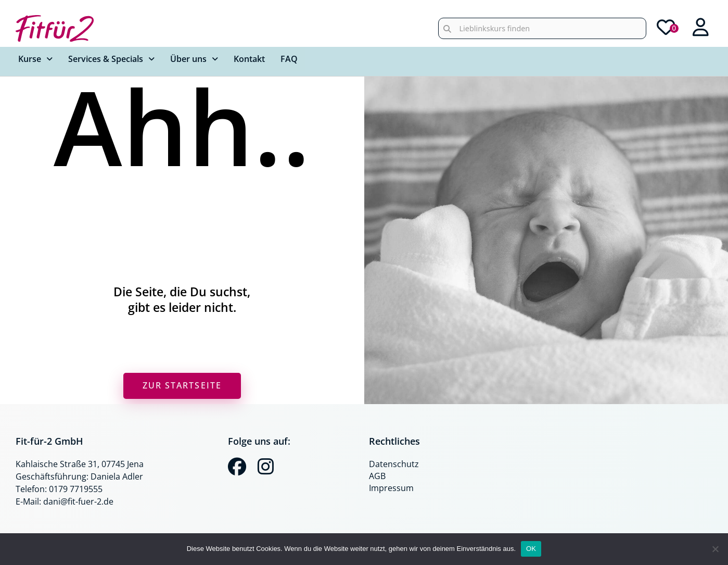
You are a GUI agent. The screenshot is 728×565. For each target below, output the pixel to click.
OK (531, 549)
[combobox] (542, 28)
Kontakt (249, 59)
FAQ (289, 59)
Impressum (391, 488)
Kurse (35, 59)
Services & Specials (111, 59)
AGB (377, 476)
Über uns (194, 59)
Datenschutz (394, 464)
